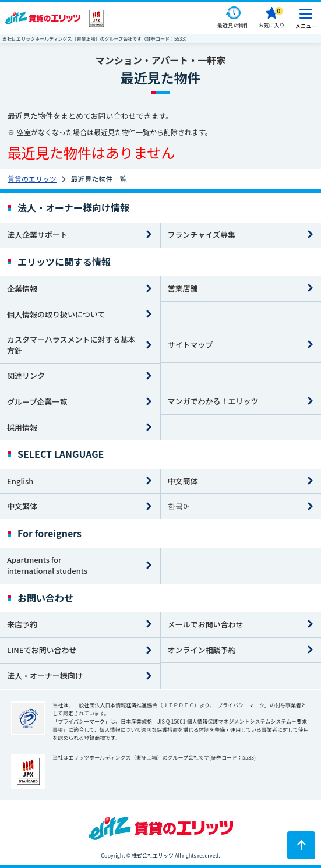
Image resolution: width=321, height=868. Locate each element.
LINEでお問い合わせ (42, 650)
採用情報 (22, 427)
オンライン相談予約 (202, 650)
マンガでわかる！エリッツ (213, 401)
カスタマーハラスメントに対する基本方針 (71, 345)
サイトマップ (191, 345)
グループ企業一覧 (37, 402)
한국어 (179, 506)
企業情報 (22, 289)
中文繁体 (22, 506)
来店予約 (22, 624)
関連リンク (26, 375)
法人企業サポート (37, 234)
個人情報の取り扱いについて (56, 314)
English (20, 481)
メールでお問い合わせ (206, 624)
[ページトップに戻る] (301, 845)
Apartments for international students (47, 565)
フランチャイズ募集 (202, 234)
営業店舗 (183, 288)
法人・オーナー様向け (45, 675)
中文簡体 (183, 481)
